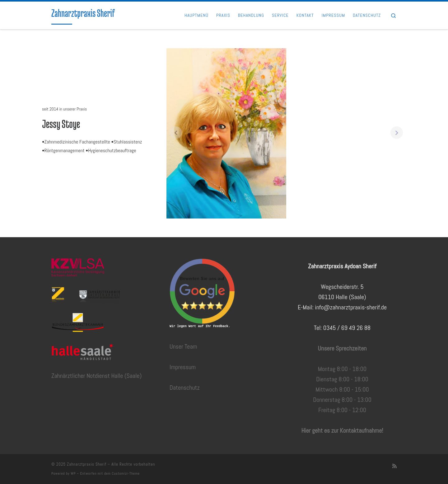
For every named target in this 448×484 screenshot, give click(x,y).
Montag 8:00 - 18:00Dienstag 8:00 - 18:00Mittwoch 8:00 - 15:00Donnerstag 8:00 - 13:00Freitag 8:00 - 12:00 (342, 389)
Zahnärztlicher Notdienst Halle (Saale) (96, 376)
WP (73, 473)
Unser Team (183, 346)
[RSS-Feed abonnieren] (394, 466)
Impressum (183, 367)
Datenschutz (185, 388)
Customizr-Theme (126, 473)
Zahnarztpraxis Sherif (87, 464)
